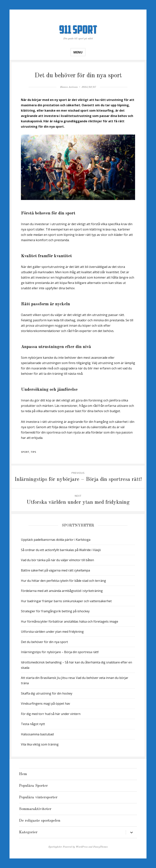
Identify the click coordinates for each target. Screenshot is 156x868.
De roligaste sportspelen (40, 821)
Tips (33, 452)
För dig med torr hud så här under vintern (51, 714)
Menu (78, 52)
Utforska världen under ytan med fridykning (52, 632)
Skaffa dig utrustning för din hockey (47, 693)
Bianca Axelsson (69, 87)
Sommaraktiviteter (35, 809)
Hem (23, 774)
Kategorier (28, 832)
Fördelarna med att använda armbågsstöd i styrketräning (62, 591)
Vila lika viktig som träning (40, 744)
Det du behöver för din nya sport (44, 642)
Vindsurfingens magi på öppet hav (45, 704)
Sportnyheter (55, 847)
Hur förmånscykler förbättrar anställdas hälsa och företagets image (70, 621)
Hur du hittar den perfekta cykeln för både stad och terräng (63, 581)
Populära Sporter (33, 786)
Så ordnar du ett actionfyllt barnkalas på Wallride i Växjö (61, 550)
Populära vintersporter (38, 797)
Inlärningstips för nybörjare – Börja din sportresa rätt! (60, 652)
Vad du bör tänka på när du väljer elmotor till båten (57, 560)
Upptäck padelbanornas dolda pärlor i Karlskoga (56, 540)
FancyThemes (100, 847)
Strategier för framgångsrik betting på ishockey (55, 611)
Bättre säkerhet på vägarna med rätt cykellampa (55, 570)
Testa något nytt (33, 724)
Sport (25, 452)
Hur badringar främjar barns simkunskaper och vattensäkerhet (66, 601)
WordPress (82, 847)
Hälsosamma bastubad (37, 734)
